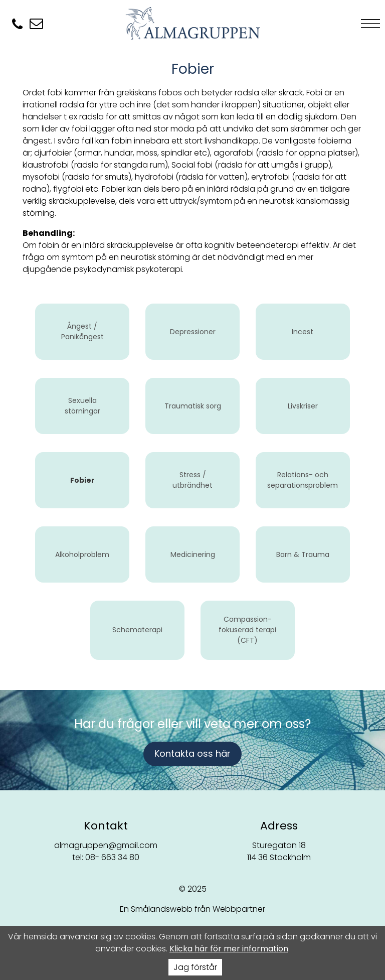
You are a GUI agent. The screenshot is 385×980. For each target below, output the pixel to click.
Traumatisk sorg (193, 406)
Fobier (82, 480)
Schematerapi (137, 630)
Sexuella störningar (82, 406)
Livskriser (303, 406)
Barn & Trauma (303, 554)
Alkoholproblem (82, 554)
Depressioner (193, 332)
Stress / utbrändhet (192, 480)
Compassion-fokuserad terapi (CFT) (247, 630)
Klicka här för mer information (229, 949)
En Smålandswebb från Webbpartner (192, 909)
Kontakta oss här (192, 753)
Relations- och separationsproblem (303, 480)
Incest (303, 332)
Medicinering (193, 554)
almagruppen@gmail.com (106, 845)
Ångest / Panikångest (82, 331)
